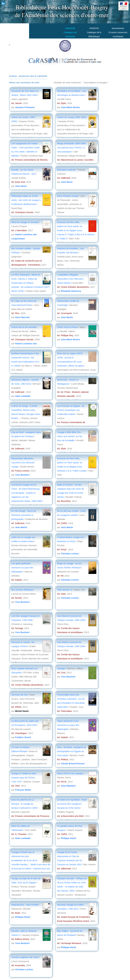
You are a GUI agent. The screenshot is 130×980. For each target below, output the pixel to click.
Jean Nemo (21, 186)
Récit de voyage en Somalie (25, 222)
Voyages (61, 668)
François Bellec (23, 790)
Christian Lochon (70, 554)
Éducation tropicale (66, 170)
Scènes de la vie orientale (24, 327)
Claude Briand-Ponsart (73, 764)
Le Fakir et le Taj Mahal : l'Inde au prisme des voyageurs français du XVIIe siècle (72, 804)
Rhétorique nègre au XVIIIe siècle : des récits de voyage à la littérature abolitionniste (26, 200)
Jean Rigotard (68, 786)
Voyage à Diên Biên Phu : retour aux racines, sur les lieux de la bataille (70, 436)
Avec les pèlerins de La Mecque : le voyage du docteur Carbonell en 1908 (24, 804)
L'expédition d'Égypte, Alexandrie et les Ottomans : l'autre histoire (71, 279)
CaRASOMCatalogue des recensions (70, 32)
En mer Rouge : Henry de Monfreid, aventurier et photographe (24, 515)
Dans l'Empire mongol (68, 196)
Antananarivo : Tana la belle (25, 905)
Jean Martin (67, 317)
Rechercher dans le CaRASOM (33, 76)
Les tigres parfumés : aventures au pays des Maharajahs (22, 568)
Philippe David (68, 838)
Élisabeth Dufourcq (71, 291)
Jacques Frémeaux (25, 107)
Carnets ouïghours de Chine (25, 957)
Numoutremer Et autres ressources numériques (118, 32)
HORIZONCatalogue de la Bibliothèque (94, 32)
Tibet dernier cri (65, 590)
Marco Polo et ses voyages (70, 773)
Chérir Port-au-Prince (67, 327)
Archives (13, 76)
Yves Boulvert (22, 475)
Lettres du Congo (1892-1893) (72, 117)
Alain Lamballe (23, 396)
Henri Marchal (22, 317)
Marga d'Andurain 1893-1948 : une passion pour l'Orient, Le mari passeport (72, 148)
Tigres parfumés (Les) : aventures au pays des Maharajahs (68, 725)
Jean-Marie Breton (70, 107)
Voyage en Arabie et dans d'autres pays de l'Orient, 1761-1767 (24, 778)
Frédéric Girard (23, 737)
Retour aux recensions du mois (24, 82)
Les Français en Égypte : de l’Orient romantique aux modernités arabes (71, 410)
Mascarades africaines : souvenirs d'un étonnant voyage (23, 463)
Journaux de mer (20, 695)
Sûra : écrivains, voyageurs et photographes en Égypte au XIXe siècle (72, 751)
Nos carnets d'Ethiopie (22, 590)
